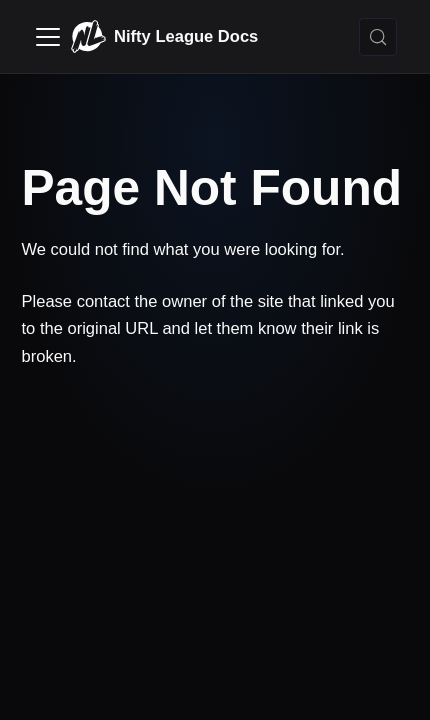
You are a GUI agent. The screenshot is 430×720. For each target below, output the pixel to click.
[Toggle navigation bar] (48, 37)
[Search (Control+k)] (378, 37)
